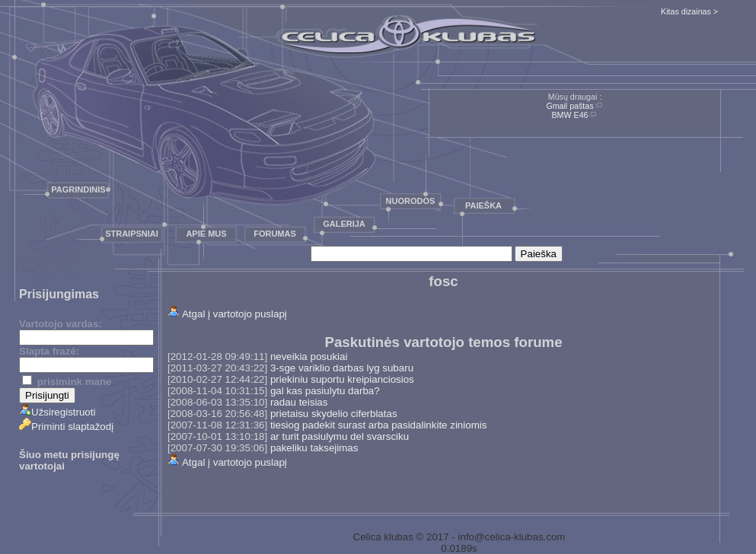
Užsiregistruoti (57, 412)
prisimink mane (67, 382)
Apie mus (206, 234)
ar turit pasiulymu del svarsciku (340, 436)
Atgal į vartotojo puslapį (234, 314)
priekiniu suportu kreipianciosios (342, 379)
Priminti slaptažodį (66, 427)
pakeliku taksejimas (314, 448)
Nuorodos (411, 201)
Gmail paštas (569, 106)
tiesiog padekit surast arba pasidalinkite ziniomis (378, 425)
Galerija (344, 224)
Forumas (275, 234)
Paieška (483, 205)
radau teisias (299, 402)
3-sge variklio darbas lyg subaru (342, 368)
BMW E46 (570, 115)
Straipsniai (132, 234)
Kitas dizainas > (689, 11)
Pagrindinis (78, 189)
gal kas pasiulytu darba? (325, 391)
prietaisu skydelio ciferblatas (334, 414)
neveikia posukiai (309, 357)
